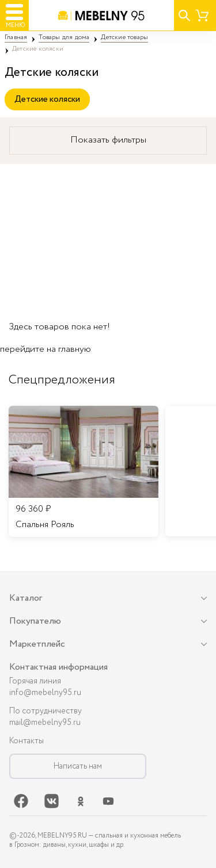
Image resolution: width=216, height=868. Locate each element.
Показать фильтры (108, 140)
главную (75, 349)
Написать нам (78, 766)
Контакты (26, 741)
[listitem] (84, 471)
